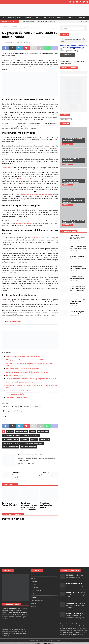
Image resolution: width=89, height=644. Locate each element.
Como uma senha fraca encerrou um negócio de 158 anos (76, 595)
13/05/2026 (74, 241)
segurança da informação (12, 443)
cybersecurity (43, 432)
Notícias (11, 18)
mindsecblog (18, 42)
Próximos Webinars (37, 600)
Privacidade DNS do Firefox (15, 394)
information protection (12, 435)
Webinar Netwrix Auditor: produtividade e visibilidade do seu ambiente (73, 200)
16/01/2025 (67, 225)
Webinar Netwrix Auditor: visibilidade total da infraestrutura (71, 160)
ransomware (45, 439)
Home (3, 18)
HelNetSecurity (16, 321)
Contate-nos (72, 18)
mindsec (34, 439)
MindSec (82, 18)
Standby (33, 603)
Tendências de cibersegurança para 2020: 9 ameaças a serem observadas (29, 506)
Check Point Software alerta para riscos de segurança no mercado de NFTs (31, 378)
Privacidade (76, 61)
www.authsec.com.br (11, 447)
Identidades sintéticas (77, 256)
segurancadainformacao (34, 443)
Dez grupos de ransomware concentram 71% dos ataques (78, 237)
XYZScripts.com (52, 643)
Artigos (20, 18)
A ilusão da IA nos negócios (15, 375)
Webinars (65, 124)
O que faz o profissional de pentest (46, 505)
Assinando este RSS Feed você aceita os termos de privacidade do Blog (73, 50)
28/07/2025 (67, 184)
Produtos (34, 597)
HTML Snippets (37, 643)
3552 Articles (39, 455)
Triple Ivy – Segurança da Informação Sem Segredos (71, 181)
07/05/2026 (74, 305)
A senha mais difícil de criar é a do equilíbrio (77, 312)
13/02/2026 (67, 164)
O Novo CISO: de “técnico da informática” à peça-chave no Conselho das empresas (78, 289)
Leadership (38, 18)
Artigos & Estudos (69, 231)
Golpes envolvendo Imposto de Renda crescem (78, 267)
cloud (33, 432)
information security (31, 435)
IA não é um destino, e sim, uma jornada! (20, 382)
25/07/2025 (67, 204)
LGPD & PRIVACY (49, 18)
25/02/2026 (67, 144)
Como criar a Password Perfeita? (10, 504)
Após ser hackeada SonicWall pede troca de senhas (23, 368)
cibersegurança (21, 432)
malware (24, 439)
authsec (10, 432)
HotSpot (33, 584)
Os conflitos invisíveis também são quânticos (77, 277)
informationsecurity (11, 439)
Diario (33, 578)
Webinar (28, 18)
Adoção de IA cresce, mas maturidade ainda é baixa (78, 247)
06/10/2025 (8, 42)
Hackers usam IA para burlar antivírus (19, 391)
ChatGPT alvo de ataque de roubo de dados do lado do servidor (27, 372)
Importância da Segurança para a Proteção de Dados (73, 221)
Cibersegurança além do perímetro (18, 397)
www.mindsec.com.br (29, 447)
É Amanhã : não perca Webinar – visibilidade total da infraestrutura (73, 140)
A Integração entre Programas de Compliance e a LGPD (24, 360)
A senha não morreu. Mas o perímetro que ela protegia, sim (78, 301)
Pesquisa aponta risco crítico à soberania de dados (23, 356)
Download (61, 18)
